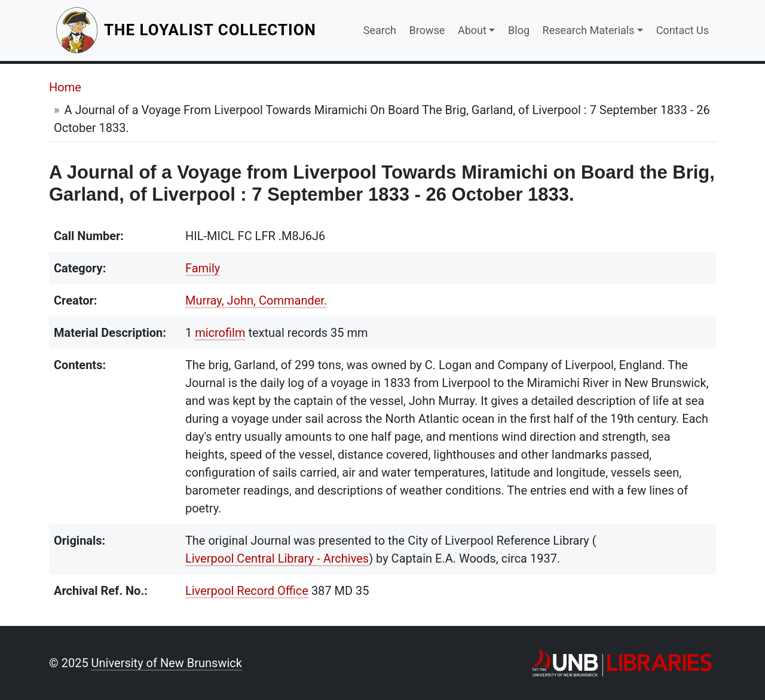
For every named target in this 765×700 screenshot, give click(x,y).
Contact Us (683, 30)
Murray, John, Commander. (256, 300)
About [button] (472, 30)
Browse (427, 30)
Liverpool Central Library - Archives (277, 558)
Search (380, 30)
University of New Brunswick (167, 663)
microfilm (220, 333)
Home (65, 87)
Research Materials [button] (589, 30)
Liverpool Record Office (247, 591)
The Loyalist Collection (211, 30)
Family (203, 268)
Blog (519, 30)
